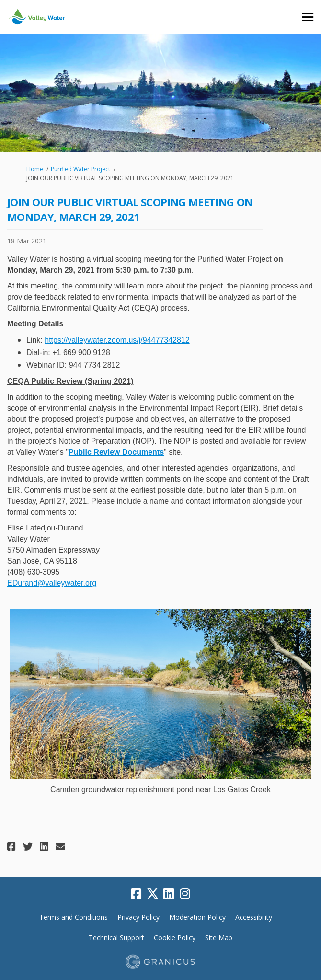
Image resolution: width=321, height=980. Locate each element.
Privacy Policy (138, 917)
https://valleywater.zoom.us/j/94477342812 (117, 340)
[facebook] (136, 894)
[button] (13, 847)
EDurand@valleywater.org (52, 583)
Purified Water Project (80, 169)
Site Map (219, 938)
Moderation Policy (197, 917)
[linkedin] (169, 894)
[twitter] (152, 894)
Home (35, 169)
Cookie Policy (175, 938)
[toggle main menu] (308, 17)
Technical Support (116, 938)
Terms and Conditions (74, 917)
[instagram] (185, 894)
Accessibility (254, 917)
